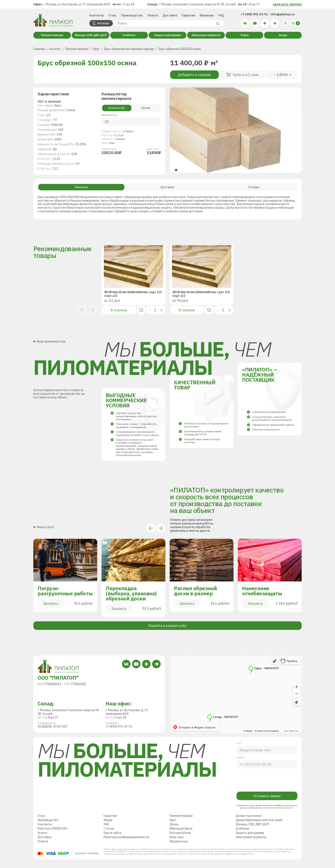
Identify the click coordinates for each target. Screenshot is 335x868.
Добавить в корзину (195, 75)
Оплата (153, 15)
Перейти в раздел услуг (167, 626)
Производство (132, 15)
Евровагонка (179, 841)
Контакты (97, 15)
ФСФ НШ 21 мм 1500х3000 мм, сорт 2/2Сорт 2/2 (133, 294)
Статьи (109, 829)
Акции (283, 35)
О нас (112, 15)
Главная (39, 49)
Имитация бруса (181, 829)
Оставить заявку (267, 796)
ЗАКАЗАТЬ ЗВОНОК (287, 4)
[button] (176, 170)
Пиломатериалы (52, 35)
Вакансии (207, 15)
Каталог (55, 49)
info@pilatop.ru (283, 14)
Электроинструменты (206, 35)
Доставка (170, 15)
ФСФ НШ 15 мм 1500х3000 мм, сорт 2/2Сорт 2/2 (201, 294)
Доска (174, 824)
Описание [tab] (81, 187)
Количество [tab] (117, 108)
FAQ (221, 15)
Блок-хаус (177, 837)
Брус (96, 49)
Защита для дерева (168, 35)
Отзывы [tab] (254, 187)
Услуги (245, 35)
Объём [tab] (146, 108)
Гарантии (188, 15)
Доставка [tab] (167, 187)
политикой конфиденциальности (278, 808)
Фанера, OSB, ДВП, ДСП (91, 35)
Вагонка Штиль (180, 833)
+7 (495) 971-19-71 (254, 14)
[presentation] (267, 779)
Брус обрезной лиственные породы (129, 49)
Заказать (51, 603)
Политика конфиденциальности (126, 837)
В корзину (119, 310)
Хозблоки (129, 35)
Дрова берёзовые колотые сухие (259, 820)
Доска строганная (248, 816)
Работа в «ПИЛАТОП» (53, 829)
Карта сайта (112, 833)
